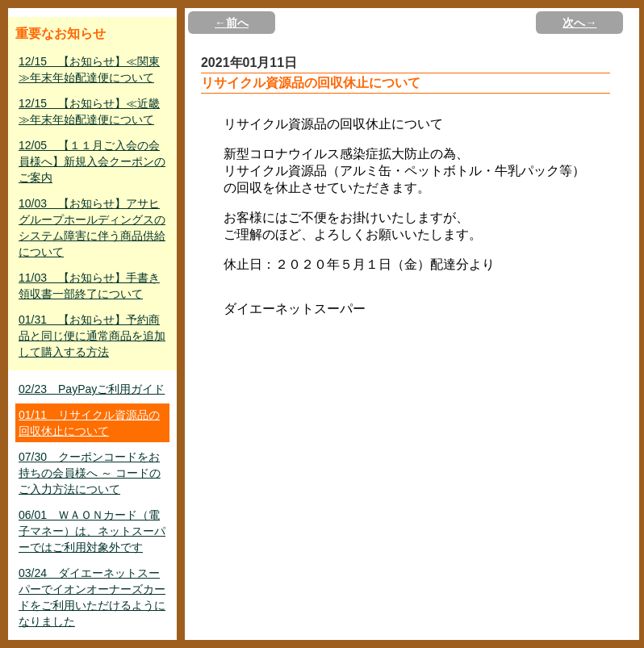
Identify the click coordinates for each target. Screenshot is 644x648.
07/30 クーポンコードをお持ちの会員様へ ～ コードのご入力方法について (90, 473)
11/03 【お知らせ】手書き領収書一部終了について (89, 286)
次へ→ (579, 23)
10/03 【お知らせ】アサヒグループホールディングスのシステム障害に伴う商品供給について (92, 228)
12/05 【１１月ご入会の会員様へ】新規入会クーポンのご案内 (92, 161)
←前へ (232, 23)
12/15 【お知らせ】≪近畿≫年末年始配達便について (89, 111)
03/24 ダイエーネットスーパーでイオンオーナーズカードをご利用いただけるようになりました (92, 597)
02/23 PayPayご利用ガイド (92, 389)
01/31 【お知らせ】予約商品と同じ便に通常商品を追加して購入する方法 (92, 336)
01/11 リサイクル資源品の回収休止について (89, 423)
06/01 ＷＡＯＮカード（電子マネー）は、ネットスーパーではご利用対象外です (92, 531)
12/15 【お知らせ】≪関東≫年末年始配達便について (89, 69)
